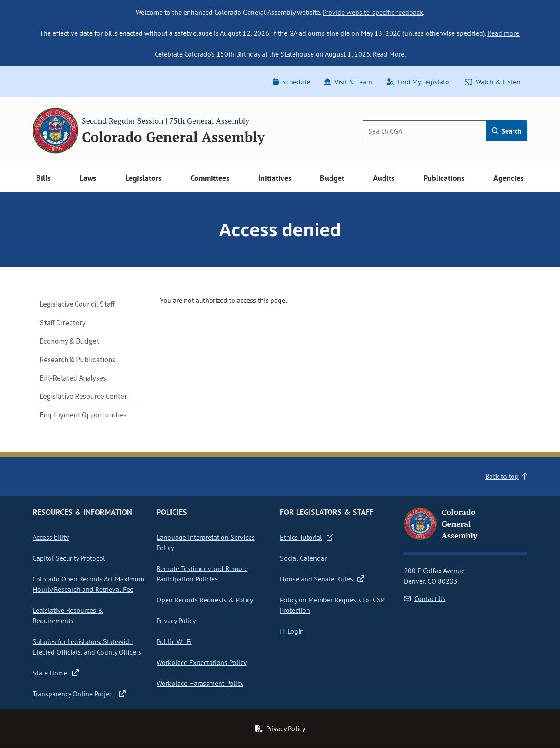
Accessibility (51, 537)
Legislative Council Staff (77, 304)
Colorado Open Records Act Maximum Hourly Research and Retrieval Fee (88, 584)
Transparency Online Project (79, 694)
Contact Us (425, 598)
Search (507, 131)
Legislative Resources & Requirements (68, 615)
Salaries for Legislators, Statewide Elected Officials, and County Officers (87, 647)
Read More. (389, 54)
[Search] (424, 131)
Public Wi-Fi (174, 641)
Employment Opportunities (83, 415)
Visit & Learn (348, 82)
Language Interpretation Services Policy (206, 542)
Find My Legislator (419, 82)
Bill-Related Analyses (73, 378)
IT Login (292, 631)
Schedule (291, 82)
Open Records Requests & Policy (205, 600)
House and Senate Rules (322, 579)
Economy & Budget (70, 341)
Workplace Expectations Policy (202, 662)
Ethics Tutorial (307, 537)
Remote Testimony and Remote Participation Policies (202, 574)
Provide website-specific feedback (373, 12)
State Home (56, 673)
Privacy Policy (176, 621)
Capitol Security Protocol (69, 558)
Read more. (504, 33)
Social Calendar (303, 558)
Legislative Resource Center (83, 396)
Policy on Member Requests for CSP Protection (332, 605)
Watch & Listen (493, 82)
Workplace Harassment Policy (200, 683)
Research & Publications (77, 360)
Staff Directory (63, 323)
